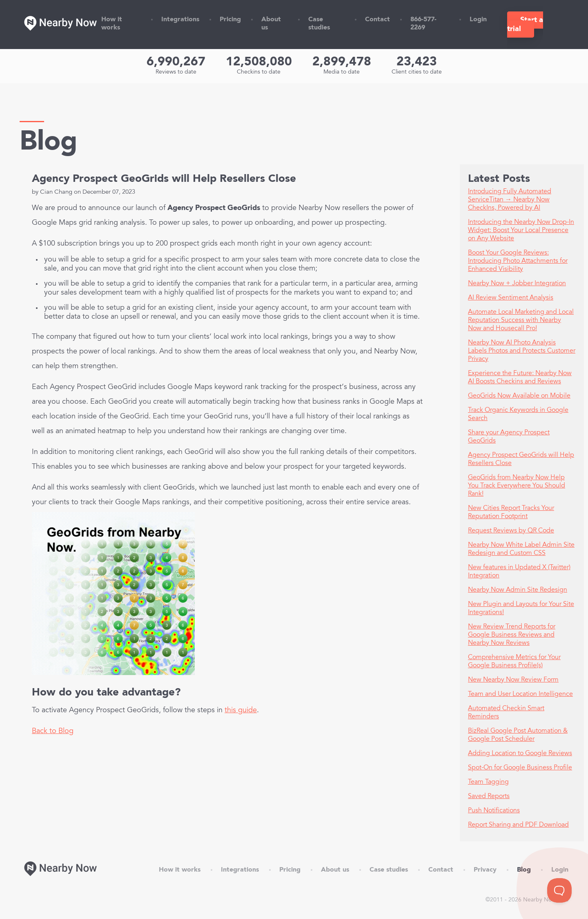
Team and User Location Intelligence (520, 694)
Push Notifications (494, 811)
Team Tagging (488, 782)
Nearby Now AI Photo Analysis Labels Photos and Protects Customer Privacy (522, 351)
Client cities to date (417, 72)
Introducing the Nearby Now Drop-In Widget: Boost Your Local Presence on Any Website (521, 230)
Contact (378, 20)
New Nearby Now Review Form (513, 680)
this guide (241, 711)
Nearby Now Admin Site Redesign (518, 590)
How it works (180, 870)
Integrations (180, 20)
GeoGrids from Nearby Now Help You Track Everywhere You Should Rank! (517, 486)
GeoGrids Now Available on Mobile (519, 396)
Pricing (230, 20)
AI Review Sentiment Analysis (511, 298)
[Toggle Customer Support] (559, 890)
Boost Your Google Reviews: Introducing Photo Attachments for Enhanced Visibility (518, 261)
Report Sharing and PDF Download (518, 825)
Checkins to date (259, 72)
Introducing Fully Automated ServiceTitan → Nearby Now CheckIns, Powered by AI (510, 200)
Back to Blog (53, 731)
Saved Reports (489, 796)
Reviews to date (176, 72)
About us (335, 870)
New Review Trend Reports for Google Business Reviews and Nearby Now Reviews (512, 635)
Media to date (342, 72)
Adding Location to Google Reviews (520, 754)
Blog (524, 870)
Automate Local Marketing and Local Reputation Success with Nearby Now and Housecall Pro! (521, 320)
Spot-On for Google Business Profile (520, 768)
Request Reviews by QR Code (511, 531)
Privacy (485, 870)
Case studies (389, 870)
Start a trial (525, 25)
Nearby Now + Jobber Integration (517, 284)
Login (478, 20)
